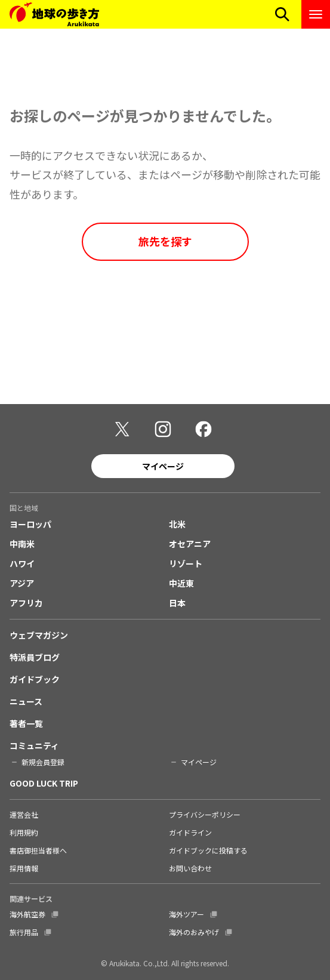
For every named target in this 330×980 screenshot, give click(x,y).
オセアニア (190, 544)
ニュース (26, 701)
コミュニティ (34, 745)
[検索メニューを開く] (282, 14)
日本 (177, 603)
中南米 (22, 544)
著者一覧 (26, 723)
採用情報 (24, 868)
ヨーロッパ (30, 524)
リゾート (186, 563)
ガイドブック (35, 679)
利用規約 (24, 832)
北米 (177, 524)
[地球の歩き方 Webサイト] (54, 14)
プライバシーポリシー (205, 814)
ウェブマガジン (39, 635)
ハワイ (22, 563)
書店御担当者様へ (38, 850)
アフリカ (26, 603)
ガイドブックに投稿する (208, 850)
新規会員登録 (43, 762)
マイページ (163, 466)
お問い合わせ (190, 868)
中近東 (181, 583)
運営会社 (24, 814)
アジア (22, 583)
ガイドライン (190, 832)
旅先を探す (165, 241)
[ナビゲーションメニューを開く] (316, 14)
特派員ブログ (35, 657)
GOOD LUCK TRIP (44, 783)
